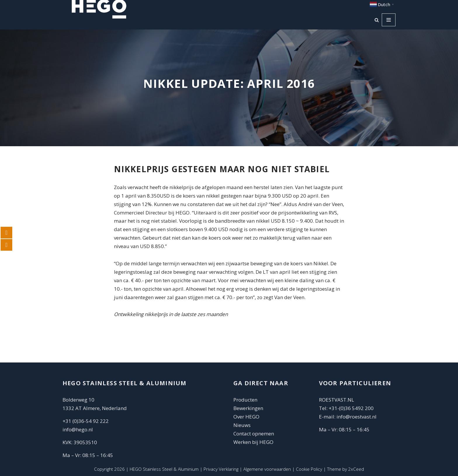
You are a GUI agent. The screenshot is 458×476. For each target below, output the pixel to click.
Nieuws (242, 425)
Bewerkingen (248, 408)
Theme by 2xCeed (346, 469)
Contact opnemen (254, 434)
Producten (245, 400)
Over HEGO (246, 417)
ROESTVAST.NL (336, 400)
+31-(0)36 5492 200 (351, 408)
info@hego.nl (78, 429)
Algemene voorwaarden (267, 469)
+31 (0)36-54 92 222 (86, 421)
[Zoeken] (377, 20)
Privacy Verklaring (221, 469)
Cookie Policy (309, 469)
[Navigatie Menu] (389, 20)
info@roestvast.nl (356, 417)
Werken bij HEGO (253, 442)
